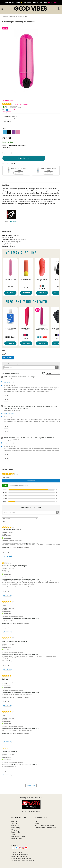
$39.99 (58, 338)
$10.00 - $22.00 (10, 337)
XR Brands (14, 222)
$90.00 (26, 338)
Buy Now (10, 293)
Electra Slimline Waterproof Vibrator (42, 329)
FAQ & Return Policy (18, 836)
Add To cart (24, 158)
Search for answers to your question (14, 364)
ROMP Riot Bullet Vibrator (26, 280)
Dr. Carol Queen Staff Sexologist (45, 828)
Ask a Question (7, 112)
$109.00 (42, 289)
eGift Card (15, 821)
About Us (14, 823)
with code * (31, 2)
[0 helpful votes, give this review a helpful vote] (4, 553)
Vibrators (13, 17)
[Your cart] (58, 9)
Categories (5, 17)
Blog (37, 821)
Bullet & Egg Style (22, 17)
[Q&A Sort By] (53, 373)
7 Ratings (16, 104)
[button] (5, 132)
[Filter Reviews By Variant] (20, 522)
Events (37, 823)
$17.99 (10, 287)
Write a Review (24, 104)
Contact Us (15, 826)
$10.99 (58, 287)
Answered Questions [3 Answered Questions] (14, 110)
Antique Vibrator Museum (20, 854)
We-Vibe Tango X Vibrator (26, 329)
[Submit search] (57, 367)
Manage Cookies (17, 838)
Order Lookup (16, 828)
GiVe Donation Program (19, 856)
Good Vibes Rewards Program (21, 859)
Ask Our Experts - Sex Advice (45, 826)
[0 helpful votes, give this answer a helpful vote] (6, 395)
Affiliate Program (17, 852)
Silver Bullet (58, 279)
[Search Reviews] (31, 512)
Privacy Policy (16, 832)
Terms (13, 834)
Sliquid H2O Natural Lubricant (10, 329)
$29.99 (26, 287)
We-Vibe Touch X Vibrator (42, 280)
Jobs (13, 863)
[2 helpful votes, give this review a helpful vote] (4, 592)
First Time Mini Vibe (10, 279)
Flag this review (7, 556)
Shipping (14, 830)
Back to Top (31, 785)
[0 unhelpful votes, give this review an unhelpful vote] (9, 553)
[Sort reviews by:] (20, 519)
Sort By (43, 373)
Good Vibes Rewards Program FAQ (23, 861)
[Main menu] (2, 9)
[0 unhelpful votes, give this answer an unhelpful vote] (6, 400)
